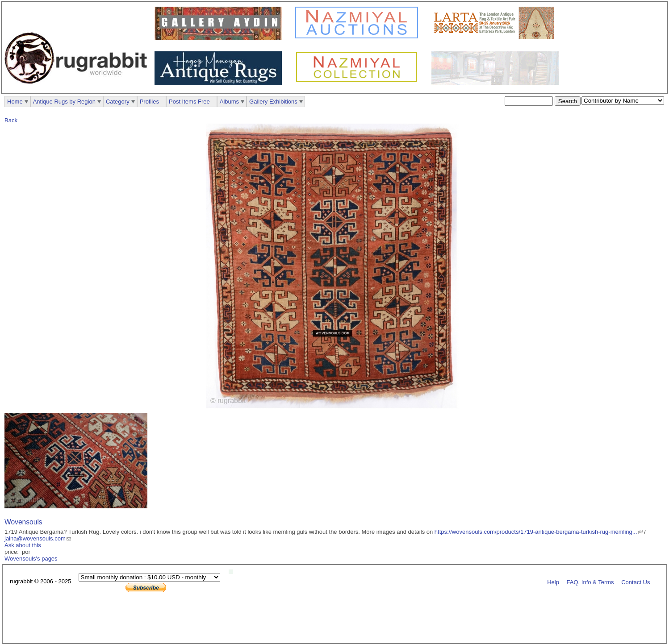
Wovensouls (23, 522)
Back (11, 120)
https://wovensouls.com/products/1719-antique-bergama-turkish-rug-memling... (536, 532)
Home (15, 102)
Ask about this (23, 545)
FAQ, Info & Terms (590, 582)
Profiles (149, 102)
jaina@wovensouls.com (35, 538)
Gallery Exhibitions (273, 102)
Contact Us (636, 582)
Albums (229, 102)
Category (118, 102)
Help (553, 582)
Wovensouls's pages (31, 559)
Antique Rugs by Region (64, 102)
